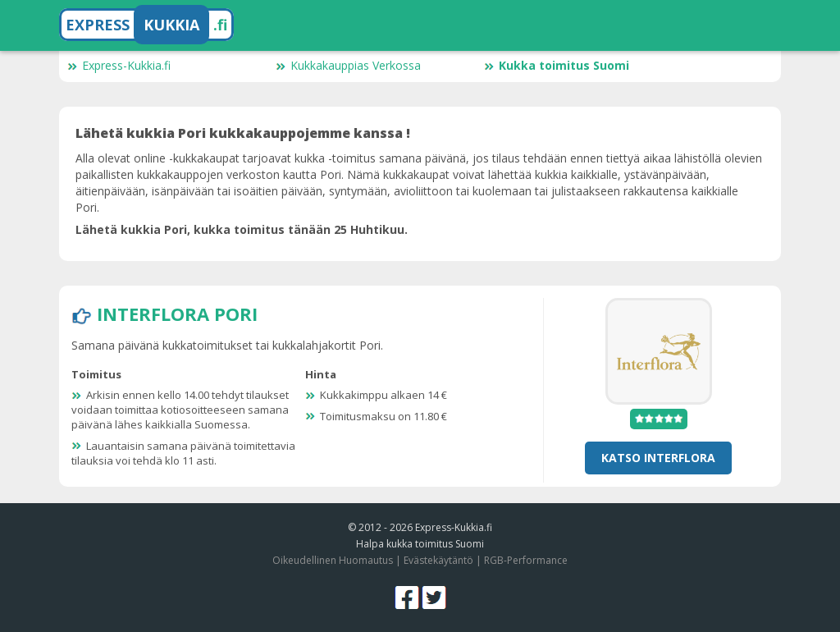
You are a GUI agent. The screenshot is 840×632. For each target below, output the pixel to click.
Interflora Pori (177, 314)
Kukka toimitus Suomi (557, 65)
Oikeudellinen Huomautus (333, 560)
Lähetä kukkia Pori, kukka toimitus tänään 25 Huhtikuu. (242, 229)
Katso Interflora (658, 458)
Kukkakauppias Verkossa (348, 65)
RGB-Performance (526, 560)
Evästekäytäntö (438, 560)
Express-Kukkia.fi (119, 65)
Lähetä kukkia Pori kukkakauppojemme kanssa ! (243, 133)
